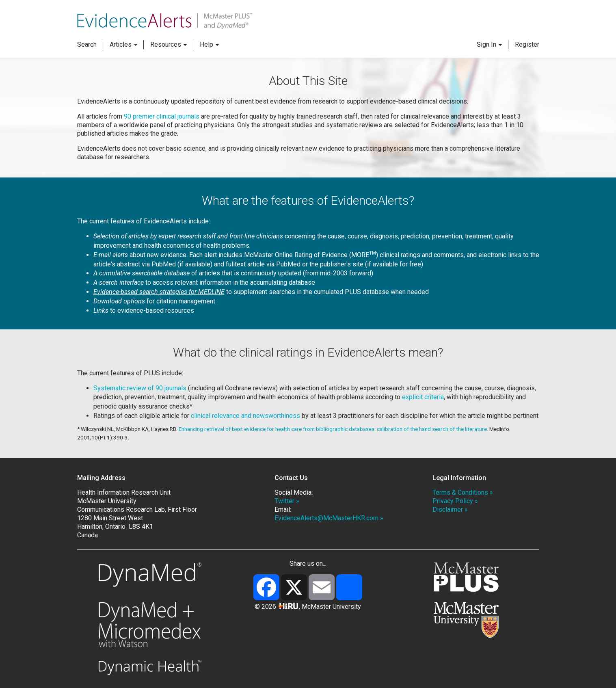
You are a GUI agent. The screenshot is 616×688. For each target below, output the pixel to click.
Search (87, 44)
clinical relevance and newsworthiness (245, 416)
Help (209, 44)
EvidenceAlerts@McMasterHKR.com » (329, 518)
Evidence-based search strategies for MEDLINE (159, 292)
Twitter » (287, 501)
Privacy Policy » (455, 501)
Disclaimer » (450, 510)
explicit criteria (423, 397)
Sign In (489, 44)
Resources (169, 44)
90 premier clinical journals (162, 116)
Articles (123, 44)
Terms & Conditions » (463, 492)
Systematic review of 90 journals (140, 388)
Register (527, 44)
